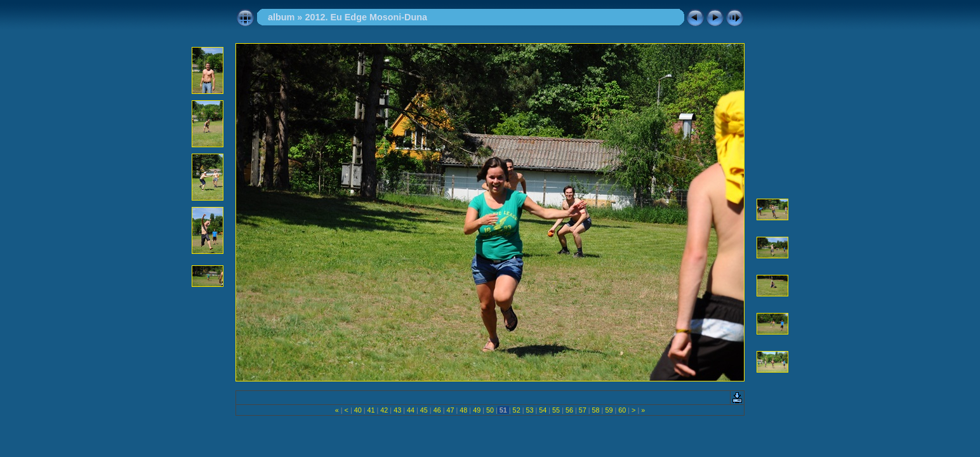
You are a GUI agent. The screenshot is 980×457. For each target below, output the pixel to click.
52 (517, 410)
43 (397, 410)
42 (384, 410)
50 (490, 410)
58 (596, 410)
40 (358, 410)
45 (424, 410)
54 (543, 410)
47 (450, 410)
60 (622, 410)
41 (371, 410)
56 (569, 410)
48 (463, 410)
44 (411, 410)
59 (609, 410)
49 (477, 410)
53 (529, 410)
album (281, 17)
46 (437, 410)
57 (583, 410)
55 (556, 410)
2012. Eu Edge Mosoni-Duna (366, 17)
